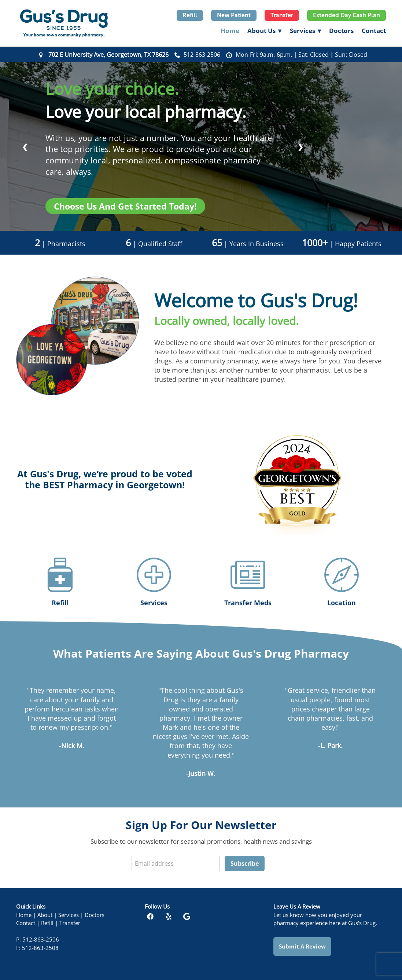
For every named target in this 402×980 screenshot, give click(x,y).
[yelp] (169, 917)
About (45, 915)
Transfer (282, 15)
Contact (374, 31)
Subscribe (245, 863)
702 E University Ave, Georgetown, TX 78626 (108, 55)
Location (342, 603)
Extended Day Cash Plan (346, 15)
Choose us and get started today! (125, 206)
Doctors (341, 31)
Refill (190, 15)
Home (230, 31)
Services (305, 31)
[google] (187, 917)
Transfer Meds (248, 603)
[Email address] (176, 863)
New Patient (234, 15)
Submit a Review (302, 946)
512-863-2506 (202, 55)
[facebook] (150, 917)
